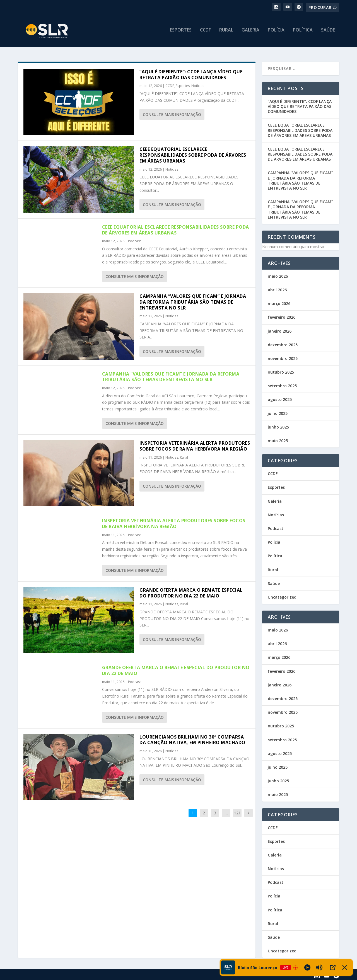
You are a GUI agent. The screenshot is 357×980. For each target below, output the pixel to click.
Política (303, 32)
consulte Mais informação (172, 114)
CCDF (205, 32)
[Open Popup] (333, 967)
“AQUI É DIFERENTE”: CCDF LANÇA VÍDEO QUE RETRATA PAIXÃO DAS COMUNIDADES (191, 73)
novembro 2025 (283, 357)
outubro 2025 (281, 371)
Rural (226, 32)
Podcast (134, 240)
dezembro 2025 (283, 344)
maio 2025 (278, 440)
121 (237, 812)
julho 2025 (278, 412)
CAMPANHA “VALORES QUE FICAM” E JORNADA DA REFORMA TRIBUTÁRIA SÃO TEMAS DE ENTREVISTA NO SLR (193, 301)
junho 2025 (278, 426)
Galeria (250, 32)
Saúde (328, 32)
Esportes (181, 32)
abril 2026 (277, 289)
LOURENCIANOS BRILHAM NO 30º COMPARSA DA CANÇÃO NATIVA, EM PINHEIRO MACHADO (192, 739)
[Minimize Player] (345, 967)
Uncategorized (282, 596)
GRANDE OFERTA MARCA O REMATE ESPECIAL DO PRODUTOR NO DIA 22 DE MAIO (191, 592)
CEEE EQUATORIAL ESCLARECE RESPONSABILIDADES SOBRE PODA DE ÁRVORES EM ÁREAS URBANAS (193, 154)
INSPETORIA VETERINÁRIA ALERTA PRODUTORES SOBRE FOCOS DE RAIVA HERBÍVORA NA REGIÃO (195, 445)
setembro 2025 (282, 385)
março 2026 (279, 302)
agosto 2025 (280, 399)
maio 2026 (278, 275)
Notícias (198, 85)
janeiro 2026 (280, 330)
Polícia (276, 32)
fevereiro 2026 (282, 316)
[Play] (307, 967)
